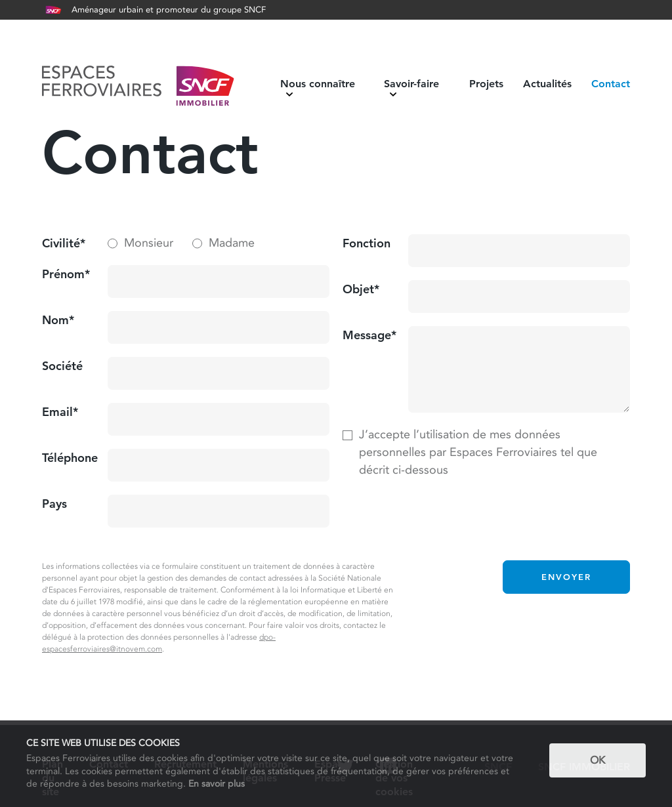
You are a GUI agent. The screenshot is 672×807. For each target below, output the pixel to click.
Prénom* (66, 274)
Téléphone (70, 458)
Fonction (367, 243)
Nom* (58, 320)
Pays (54, 504)
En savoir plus (217, 783)
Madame (232, 243)
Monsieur (149, 243)
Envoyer (566, 577)
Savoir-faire (411, 88)
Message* (369, 335)
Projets (486, 84)
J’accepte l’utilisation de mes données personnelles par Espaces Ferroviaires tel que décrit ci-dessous (478, 452)
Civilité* (64, 243)
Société (62, 366)
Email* (60, 412)
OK (598, 760)
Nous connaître (318, 88)
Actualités (547, 84)
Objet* (361, 289)
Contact (611, 84)
